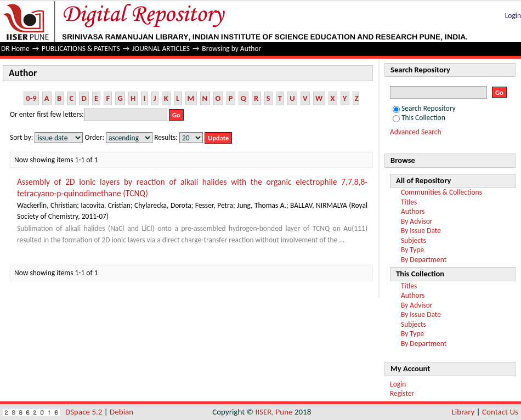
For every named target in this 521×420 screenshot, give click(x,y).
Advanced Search (416, 132)
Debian (121, 412)
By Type (412, 250)
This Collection (419, 118)
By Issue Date (421, 231)
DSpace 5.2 (85, 412)
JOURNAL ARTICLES (161, 49)
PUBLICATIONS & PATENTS (81, 49)
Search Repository (424, 108)
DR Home (15, 49)
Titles (409, 202)
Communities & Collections (441, 192)
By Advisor (417, 221)
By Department (424, 260)
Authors (413, 211)
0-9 (31, 98)
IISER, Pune (274, 412)
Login (513, 16)
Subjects (414, 240)
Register (402, 393)
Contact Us (500, 412)
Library (463, 412)
